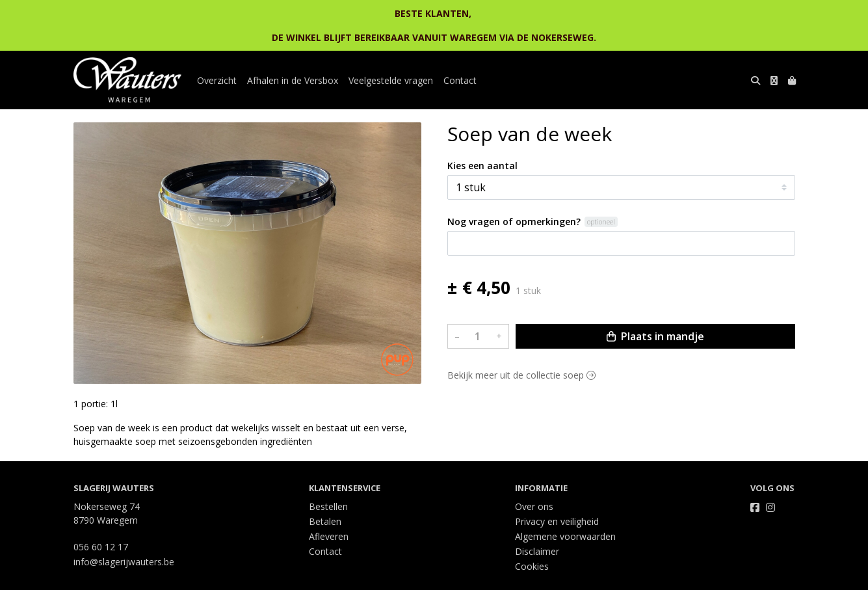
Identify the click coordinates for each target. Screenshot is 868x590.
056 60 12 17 (101, 547)
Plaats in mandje (655, 336)
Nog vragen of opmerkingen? (514, 221)
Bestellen (328, 506)
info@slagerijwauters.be (124, 562)
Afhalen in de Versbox (293, 80)
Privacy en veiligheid (557, 521)
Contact (460, 80)
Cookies (532, 566)
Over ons (534, 506)
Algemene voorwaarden (565, 536)
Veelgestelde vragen (391, 80)
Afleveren (329, 536)
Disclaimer (537, 551)
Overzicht (217, 80)
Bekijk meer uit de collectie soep (521, 375)
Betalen (325, 521)
